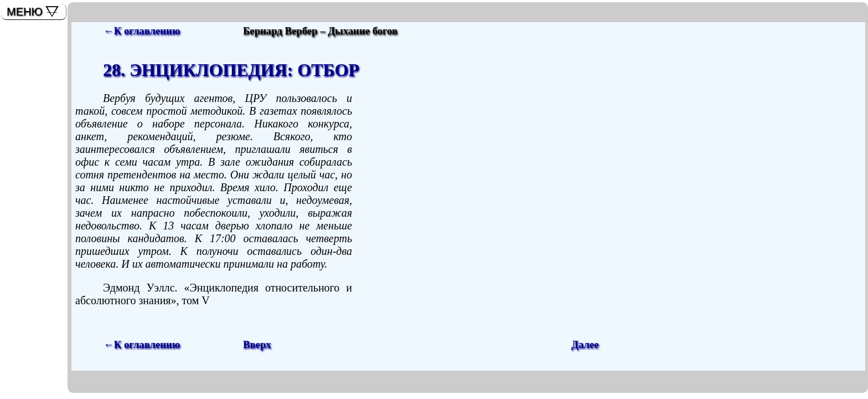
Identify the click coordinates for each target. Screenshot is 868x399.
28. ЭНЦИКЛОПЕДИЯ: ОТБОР (231, 70)
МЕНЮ (25, 12)
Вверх (257, 344)
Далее (585, 344)
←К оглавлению (142, 31)
